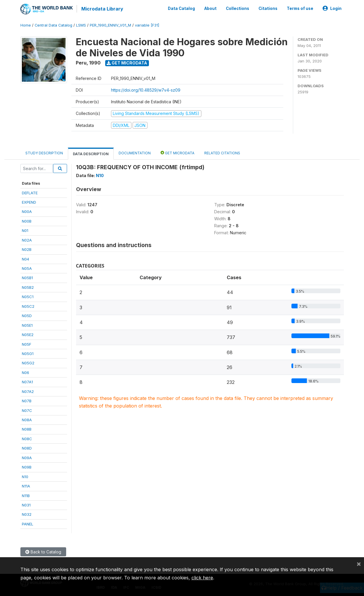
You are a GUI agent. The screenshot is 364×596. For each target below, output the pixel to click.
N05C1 (28, 296)
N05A (27, 268)
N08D (27, 448)
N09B (27, 466)
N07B (27, 400)
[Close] (359, 564)
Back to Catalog (43, 551)
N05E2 (28, 334)
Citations (268, 8)
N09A (27, 457)
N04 (26, 258)
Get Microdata (127, 62)
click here (202, 578)
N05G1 (28, 353)
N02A (27, 240)
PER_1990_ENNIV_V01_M (110, 25)
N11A (26, 485)
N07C (27, 410)
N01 (25, 230)
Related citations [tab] (222, 152)
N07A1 (27, 381)
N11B (26, 495)
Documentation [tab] (135, 152)
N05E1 (27, 325)
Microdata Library (102, 9)
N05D (27, 315)
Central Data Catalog (53, 25)
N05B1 (27, 277)
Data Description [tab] (91, 153)
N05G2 (28, 362)
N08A (27, 419)
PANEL (28, 523)
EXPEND (29, 202)
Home (26, 25)
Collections (238, 8)
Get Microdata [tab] (177, 152)
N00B (27, 221)
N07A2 (28, 391)
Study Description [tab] (44, 152)
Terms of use (300, 8)
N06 (26, 372)
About (210, 8)
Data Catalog (181, 8)
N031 (26, 504)
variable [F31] (147, 25)
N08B (27, 429)
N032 (27, 514)
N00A (27, 211)
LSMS (81, 25)
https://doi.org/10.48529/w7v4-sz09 (146, 89)
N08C (27, 438)
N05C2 (28, 306)
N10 (25, 476)
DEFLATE (30, 192)
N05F (27, 344)
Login (332, 8)
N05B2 (28, 287)
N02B (27, 249)
